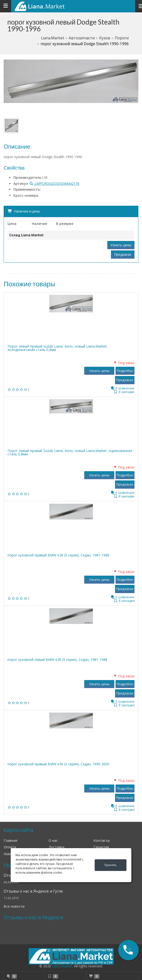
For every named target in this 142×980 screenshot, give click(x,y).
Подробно (125, 371)
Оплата (10, 847)
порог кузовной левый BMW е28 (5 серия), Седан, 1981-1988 (57, 660)
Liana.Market (53, 38)
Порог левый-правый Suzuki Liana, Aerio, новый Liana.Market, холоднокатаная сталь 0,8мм (58, 348)
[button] (128, 950)
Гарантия (101, 847)
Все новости (14, 906)
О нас (53, 840)
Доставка (56, 847)
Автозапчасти (82, 38)
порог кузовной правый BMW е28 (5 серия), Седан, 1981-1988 (58, 555)
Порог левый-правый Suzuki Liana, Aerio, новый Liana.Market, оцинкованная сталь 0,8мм (70, 452)
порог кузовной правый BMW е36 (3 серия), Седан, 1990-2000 (58, 764)
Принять (111, 865)
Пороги (122, 38)
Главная (10, 840)
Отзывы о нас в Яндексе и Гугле (33, 891)
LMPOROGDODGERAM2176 (54, 183)
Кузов (105, 38)
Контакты (102, 840)
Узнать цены (121, 245)
